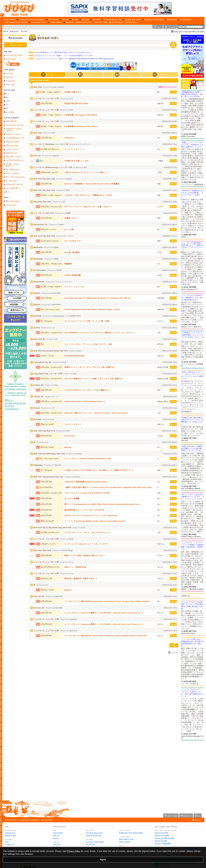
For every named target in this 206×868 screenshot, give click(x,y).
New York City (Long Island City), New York (52, 527)
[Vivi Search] (10, 20)
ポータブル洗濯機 (72, 498)
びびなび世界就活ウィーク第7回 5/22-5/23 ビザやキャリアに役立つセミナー (61, 52)
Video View (10, 84)
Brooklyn (38, 316)
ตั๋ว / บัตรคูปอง (11, 181)
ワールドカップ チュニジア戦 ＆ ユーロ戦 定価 (87, 321)
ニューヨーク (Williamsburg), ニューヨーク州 (53, 167)
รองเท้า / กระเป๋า (12, 149)
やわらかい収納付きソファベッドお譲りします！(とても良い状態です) (94, 379)
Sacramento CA (40, 224)
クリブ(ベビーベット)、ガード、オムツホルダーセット (87, 532)
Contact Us (10, 844)
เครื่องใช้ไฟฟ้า (11, 121)
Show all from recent (14, 55)
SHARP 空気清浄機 (72, 275)
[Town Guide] (52, 20)
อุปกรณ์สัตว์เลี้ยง (12, 188)
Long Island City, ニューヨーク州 (48, 374)
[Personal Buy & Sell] (112, 20)
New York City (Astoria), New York (48, 477)
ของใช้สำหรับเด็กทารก (15, 160)
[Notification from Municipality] (31, 20)
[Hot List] (64, 20)
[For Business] (116, 22)
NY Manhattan (40, 270)
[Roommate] (171, 20)
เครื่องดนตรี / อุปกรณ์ (14, 184)
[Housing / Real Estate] (153, 20)
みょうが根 (69, 229)
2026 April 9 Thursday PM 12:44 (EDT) (189, 32)
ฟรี (7, 108)
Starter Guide (10, 836)
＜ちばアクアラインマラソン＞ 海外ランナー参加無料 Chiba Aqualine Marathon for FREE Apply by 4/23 (71, 59)
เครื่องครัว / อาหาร (13, 134)
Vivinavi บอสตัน (161, 841)
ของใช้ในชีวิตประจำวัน (15, 138)
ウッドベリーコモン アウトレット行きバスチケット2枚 (88, 344)
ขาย (7, 94)
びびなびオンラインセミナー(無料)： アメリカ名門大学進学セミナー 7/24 (61, 56)
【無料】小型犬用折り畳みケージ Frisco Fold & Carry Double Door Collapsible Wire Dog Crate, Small (108, 487)
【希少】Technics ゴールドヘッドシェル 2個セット (86, 172)
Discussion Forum (126, 839)
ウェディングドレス (73, 424)
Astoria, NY (39, 385)
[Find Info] (95, 20)
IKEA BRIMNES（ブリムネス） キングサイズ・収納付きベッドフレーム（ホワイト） (100, 333)
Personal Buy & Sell (94, 833)
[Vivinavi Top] (18, 8)
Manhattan (38, 247)
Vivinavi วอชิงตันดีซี (162, 844)
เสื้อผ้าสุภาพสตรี (12, 142)
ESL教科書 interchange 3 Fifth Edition (81, 126)
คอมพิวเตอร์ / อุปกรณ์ (14, 125)
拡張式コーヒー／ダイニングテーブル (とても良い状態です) (89, 367)
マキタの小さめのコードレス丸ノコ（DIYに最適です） (87, 390)
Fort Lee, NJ (39, 596)
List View (9, 73)
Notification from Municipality (131, 833)
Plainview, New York (42, 202)
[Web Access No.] (84, 22)
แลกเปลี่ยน (10, 112)
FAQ (7, 842)
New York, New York (42, 550)
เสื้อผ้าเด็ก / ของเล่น (14, 157)
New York (38, 87)
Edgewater (38, 465)
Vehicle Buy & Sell (94, 836)
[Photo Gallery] (55, 22)
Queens (37, 293)
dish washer (70, 436)
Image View (11, 81)
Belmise (68, 447)
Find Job (56, 844)
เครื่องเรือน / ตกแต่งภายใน (14, 130)
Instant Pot (69, 138)
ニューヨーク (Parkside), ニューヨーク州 (51, 144)
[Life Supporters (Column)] (15, 22)
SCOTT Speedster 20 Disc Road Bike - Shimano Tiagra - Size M (92, 309)
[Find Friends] (185, 20)
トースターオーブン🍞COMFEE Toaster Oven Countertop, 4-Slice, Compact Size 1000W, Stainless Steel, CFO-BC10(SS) (107, 601)
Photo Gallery (125, 842)
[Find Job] (84, 20)
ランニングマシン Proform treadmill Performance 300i (88, 459)
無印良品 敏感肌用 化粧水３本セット (81, 578)
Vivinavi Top (11, 205)
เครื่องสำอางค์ (11, 153)
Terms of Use (10, 820)
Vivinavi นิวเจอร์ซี (162, 836)
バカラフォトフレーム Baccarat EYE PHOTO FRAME (87, 493)
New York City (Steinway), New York (49, 454)
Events (56, 838)
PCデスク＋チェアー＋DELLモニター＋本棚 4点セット (88, 207)
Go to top (198, 820)
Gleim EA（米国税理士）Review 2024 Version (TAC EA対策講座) (92, 184)
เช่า (7, 105)
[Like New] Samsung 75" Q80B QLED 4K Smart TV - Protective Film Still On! (98, 298)
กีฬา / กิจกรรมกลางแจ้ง (15, 177)
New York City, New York (44, 179)
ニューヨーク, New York (44, 213)
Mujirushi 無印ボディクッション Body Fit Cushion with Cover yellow (96, 413)
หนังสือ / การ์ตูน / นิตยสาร (13, 165)
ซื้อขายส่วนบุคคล (15, 38)
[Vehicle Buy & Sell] (132, 20)
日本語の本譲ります (73, 92)
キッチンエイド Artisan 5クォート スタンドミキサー (86, 544)
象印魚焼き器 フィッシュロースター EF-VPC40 (84, 510)
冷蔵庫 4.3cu (70, 218)
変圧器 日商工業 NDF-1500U (76, 103)
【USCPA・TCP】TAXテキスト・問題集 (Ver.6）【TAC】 (89, 195)
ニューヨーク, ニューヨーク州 (46, 98)
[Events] (74, 20)
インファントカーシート (75, 149)
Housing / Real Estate (95, 842)
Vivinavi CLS (10, 833)
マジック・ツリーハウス (75, 287)
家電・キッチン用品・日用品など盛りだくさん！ (85, 555)
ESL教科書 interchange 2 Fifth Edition (81, 115)
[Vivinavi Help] (101, 22)
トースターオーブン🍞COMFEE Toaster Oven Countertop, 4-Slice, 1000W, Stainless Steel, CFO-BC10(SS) (106, 636)
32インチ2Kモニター (73, 241)
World (6, 31)
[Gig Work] (69, 22)
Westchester (39, 282)
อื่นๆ (7, 192)
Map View (10, 77)
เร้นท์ (8, 101)
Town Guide (58, 833)
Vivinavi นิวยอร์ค (161, 833)
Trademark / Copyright (29, 820)
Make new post (15, 45)
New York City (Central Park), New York (51, 351)
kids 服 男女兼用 (72, 252)
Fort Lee (37, 156)
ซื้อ (7, 97)
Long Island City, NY (42, 362)
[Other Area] (131, 22)
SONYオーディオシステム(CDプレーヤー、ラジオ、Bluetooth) (91, 515)
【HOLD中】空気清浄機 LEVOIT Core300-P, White (86, 482)
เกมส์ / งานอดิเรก (13, 173)
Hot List (56, 836)
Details (173, 92)
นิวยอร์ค (24, 31)
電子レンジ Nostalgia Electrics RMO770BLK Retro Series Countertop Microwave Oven (102, 504)
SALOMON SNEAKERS (74, 356)
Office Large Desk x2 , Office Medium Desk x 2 (85, 401)
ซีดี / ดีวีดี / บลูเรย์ (13, 170)
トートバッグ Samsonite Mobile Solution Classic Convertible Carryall (95, 521)
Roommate (91, 844)
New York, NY (39, 339)
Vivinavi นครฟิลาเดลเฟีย (164, 838)
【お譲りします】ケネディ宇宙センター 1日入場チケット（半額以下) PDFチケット (99, 470)
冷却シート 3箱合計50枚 (75, 567)
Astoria (37, 328)
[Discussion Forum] (38, 22)
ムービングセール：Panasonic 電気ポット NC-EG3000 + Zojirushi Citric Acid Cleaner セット (104, 613)
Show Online (11, 59)
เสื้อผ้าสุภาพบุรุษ (12, 145)
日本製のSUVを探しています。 (77, 161)
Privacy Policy (47, 820)
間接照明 (68, 264)
